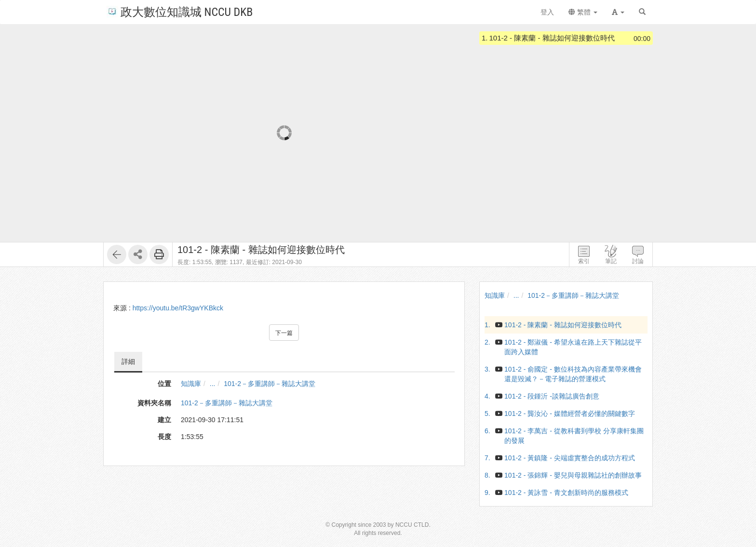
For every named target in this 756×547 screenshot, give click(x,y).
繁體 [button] (583, 12)
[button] (618, 12)
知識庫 (191, 384)
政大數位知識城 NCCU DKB (180, 11)
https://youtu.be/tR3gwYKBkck (178, 308)
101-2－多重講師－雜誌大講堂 (270, 384)
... (213, 384)
